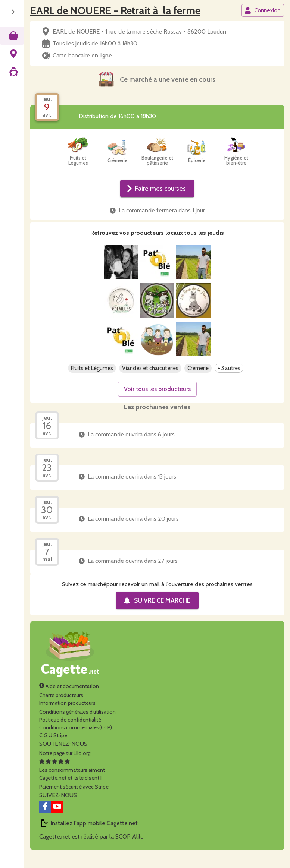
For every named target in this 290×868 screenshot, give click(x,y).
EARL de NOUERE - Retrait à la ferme (115, 10)
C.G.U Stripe (53, 747)
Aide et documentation (69, 698)
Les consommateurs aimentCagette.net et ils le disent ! (72, 782)
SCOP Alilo (130, 848)
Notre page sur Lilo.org (65, 765)
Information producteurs (67, 715)
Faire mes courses (156, 189)
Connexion (262, 10)
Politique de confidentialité (70, 732)
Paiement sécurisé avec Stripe (74, 799)
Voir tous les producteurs (157, 401)
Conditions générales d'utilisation (77, 724)
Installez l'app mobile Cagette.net (94, 835)
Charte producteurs (61, 707)
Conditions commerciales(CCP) (76, 739)
